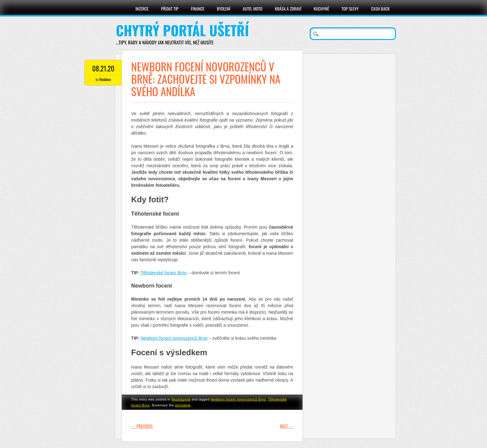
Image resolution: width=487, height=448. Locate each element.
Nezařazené (181, 399)
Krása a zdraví (288, 9)
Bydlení (223, 9)
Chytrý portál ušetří (182, 30)
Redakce (105, 79)
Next (287, 426)
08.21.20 (103, 68)
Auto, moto (253, 9)
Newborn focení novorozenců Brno (174, 338)
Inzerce (142, 9)
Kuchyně (321, 9)
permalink (183, 405)
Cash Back (380, 9)
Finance (198, 9)
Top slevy (350, 9)
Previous (142, 426)
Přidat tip (170, 9)
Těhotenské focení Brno (164, 273)
